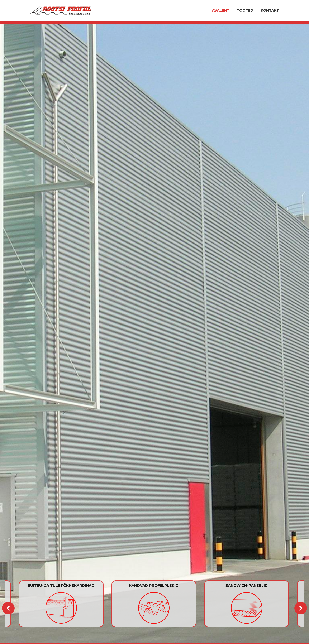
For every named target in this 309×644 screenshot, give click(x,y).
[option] (155, 604)
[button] (8, 608)
